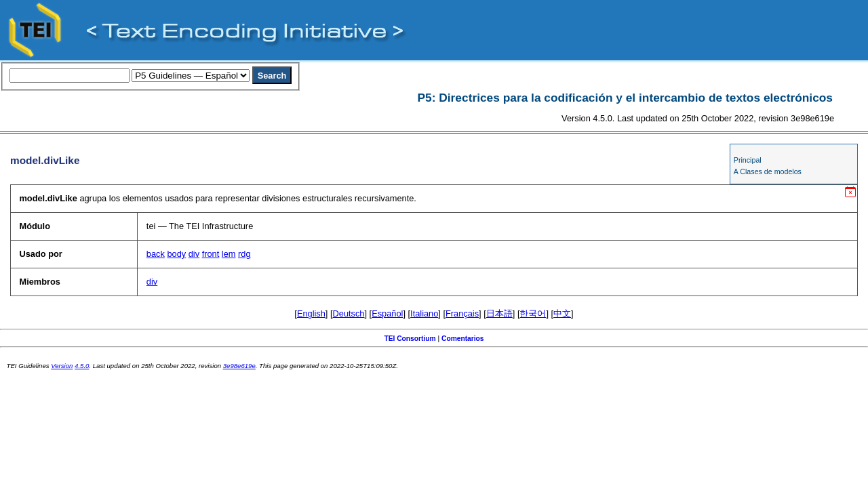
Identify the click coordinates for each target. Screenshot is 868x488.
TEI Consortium (410, 339)
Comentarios (463, 339)
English (311, 313)
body (176, 254)
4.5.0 (82, 366)
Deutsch (349, 313)
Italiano (424, 313)
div (194, 254)
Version (62, 366)
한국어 (533, 313)
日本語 (499, 313)
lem (229, 254)
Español (387, 313)
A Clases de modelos (768, 171)
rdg (244, 254)
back (156, 254)
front (211, 254)
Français (462, 313)
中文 (562, 313)
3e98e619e (239, 366)
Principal (748, 160)
